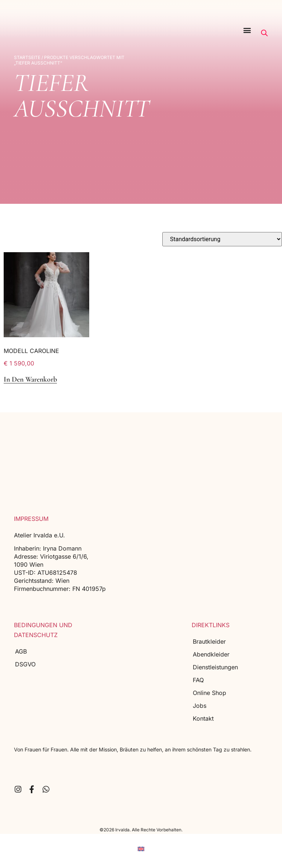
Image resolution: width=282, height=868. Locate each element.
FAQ (198, 680)
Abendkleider (211, 654)
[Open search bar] (264, 33)
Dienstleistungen (215, 667)
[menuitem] (141, 849)
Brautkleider (209, 641)
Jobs (200, 706)
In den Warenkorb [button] (30, 380)
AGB (21, 651)
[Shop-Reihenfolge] (222, 239)
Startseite (27, 57)
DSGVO (25, 664)
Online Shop (209, 693)
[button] (247, 30)
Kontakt (203, 718)
